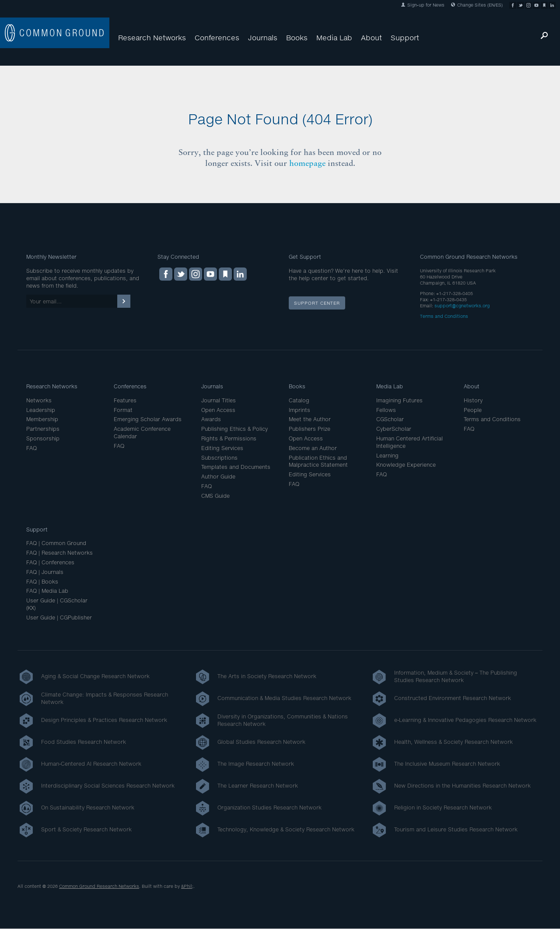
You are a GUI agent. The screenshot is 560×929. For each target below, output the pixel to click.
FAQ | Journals (45, 572)
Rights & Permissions (229, 438)
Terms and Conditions (444, 316)
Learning (387, 456)
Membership (42, 419)
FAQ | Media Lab (47, 591)
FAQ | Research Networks (59, 553)
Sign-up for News (423, 5)
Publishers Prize (310, 429)
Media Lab (334, 37)
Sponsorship (43, 438)
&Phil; (187, 886)
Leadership (41, 410)
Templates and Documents (236, 467)
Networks (39, 400)
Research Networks (152, 37)
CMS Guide (215, 496)
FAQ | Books (42, 582)
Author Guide (218, 477)
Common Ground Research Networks (99, 886)
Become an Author (313, 448)
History (473, 400)
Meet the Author (310, 419)
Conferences (217, 37)
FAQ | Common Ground (56, 543)
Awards (211, 419)
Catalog (299, 400)
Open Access (218, 410)
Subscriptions (219, 458)
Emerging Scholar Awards (148, 419)
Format (123, 410)
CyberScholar (394, 429)
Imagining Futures (399, 400)
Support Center (317, 303)
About (371, 37)
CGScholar (390, 419)
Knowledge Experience (406, 465)
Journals (263, 37)
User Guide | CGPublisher (59, 618)
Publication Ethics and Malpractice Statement (318, 461)
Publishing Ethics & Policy (234, 429)
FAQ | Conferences (50, 562)
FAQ (31, 448)
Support (405, 37)
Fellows (386, 410)
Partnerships (43, 429)
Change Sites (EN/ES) (477, 5)
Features (125, 400)
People (473, 410)
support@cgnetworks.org (462, 306)
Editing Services (222, 448)
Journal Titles (219, 400)
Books (297, 37)
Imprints (299, 410)
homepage (307, 163)
